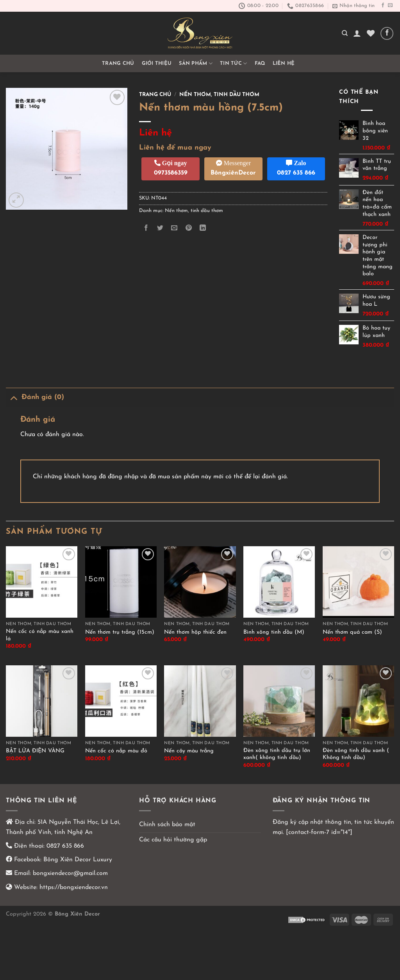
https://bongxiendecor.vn (74, 887)
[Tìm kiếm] (345, 33)
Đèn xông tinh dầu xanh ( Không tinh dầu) (356, 754)
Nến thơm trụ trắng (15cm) (120, 632)
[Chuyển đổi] (13, 397)
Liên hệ (284, 63)
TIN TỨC (233, 63)
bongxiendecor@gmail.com (69, 873)
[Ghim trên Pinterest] (188, 228)
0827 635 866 (65, 846)
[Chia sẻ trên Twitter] (160, 228)
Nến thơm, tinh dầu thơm (219, 95)
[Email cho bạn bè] (174, 228)
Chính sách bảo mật (167, 825)
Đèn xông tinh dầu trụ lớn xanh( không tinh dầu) (277, 754)
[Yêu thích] (371, 33)
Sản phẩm (196, 63)
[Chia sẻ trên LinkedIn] (203, 228)
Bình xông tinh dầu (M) (274, 632)
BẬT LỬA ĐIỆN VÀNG (35, 751)
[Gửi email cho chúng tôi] (390, 5)
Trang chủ (118, 63)
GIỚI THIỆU (157, 63)
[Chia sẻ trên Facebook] (146, 228)
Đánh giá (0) (35, 397)
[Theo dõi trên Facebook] (383, 5)
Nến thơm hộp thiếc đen (195, 632)
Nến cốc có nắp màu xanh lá (40, 635)
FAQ (260, 63)
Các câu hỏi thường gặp (173, 840)
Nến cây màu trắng (189, 751)
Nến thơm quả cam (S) (352, 632)
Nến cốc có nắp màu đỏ (116, 751)
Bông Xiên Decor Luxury (77, 860)
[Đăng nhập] (357, 33)
